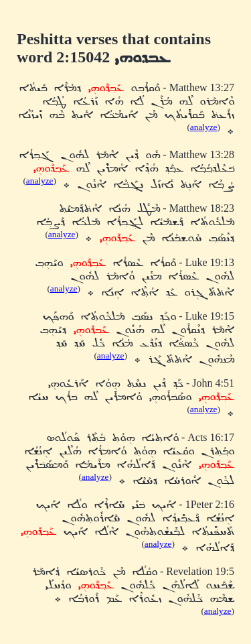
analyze (204, 127)
